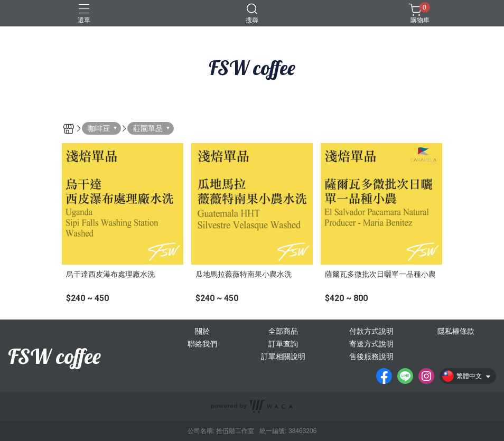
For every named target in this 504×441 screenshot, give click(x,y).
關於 (202, 331)
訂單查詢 (283, 344)
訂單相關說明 (283, 356)
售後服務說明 (371, 356)
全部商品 (283, 331)
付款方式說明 (371, 331)
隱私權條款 (456, 331)
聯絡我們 (202, 344)
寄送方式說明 (371, 344)
